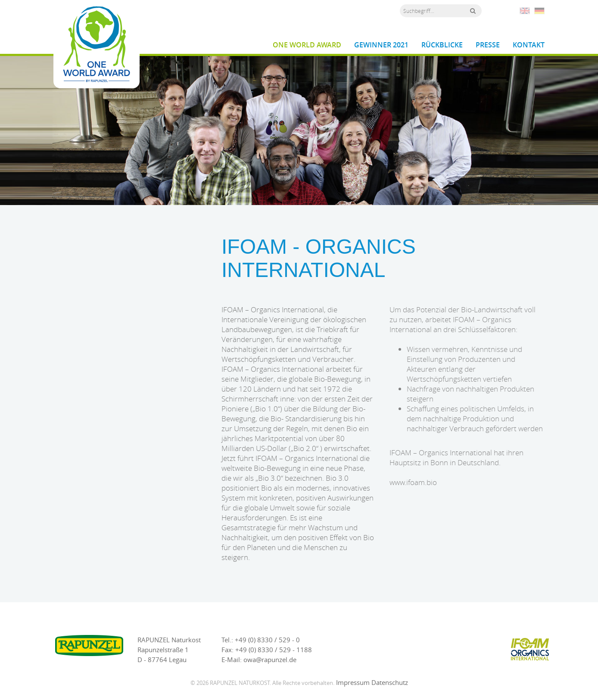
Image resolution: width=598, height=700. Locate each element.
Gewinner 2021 (381, 45)
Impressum (353, 682)
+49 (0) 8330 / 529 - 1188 (274, 650)
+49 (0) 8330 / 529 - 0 (267, 640)
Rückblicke (442, 45)
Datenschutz (390, 682)
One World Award (307, 45)
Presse (488, 45)
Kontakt (529, 45)
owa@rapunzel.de (270, 660)
